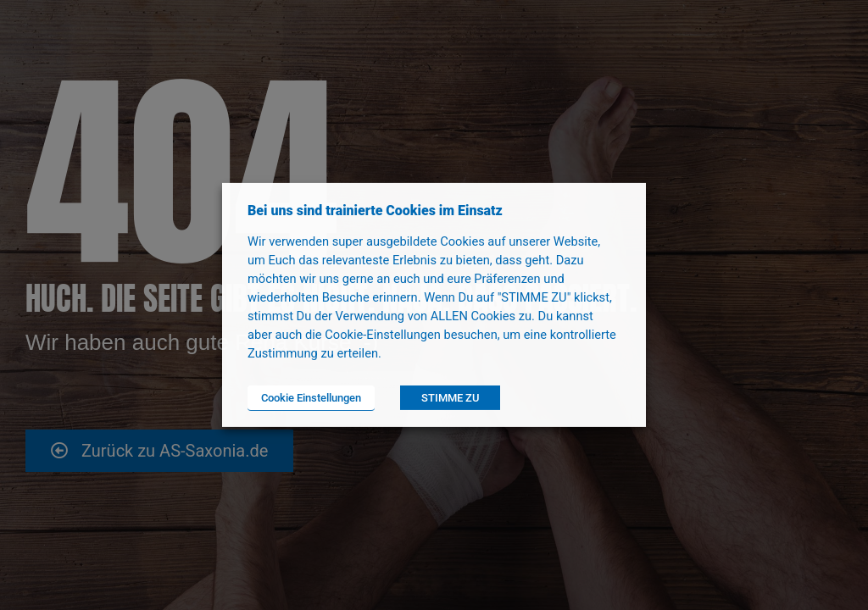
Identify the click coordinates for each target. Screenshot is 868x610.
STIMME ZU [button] (450, 398)
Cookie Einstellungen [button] (311, 398)
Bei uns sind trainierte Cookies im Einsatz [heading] (375, 211)
